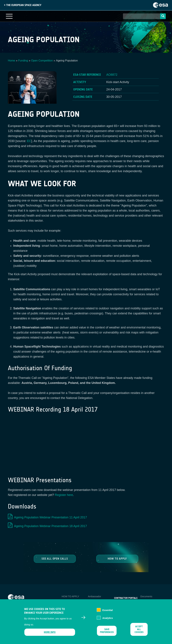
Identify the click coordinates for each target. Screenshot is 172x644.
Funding (23, 61)
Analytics (108, 618)
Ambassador (94, 596)
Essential (108, 610)
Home (12, 61)
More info (50, 632)
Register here (64, 495)
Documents (146, 596)
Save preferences (107, 631)
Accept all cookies (139, 629)
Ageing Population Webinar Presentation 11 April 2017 (51, 517)
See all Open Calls (55, 559)
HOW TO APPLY (70, 596)
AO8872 (112, 75)
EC (29, 141)
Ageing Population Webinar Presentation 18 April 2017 (51, 526)
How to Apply (117, 559)
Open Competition (42, 61)
